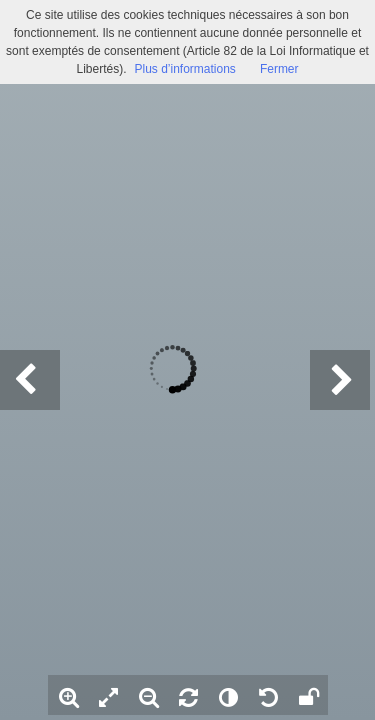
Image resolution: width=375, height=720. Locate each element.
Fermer (279, 69)
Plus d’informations (184, 69)
